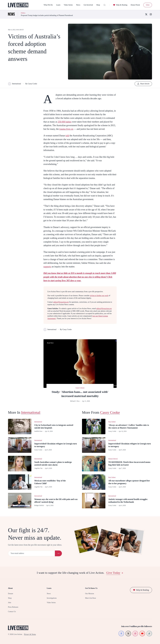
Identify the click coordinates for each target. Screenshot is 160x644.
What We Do (48, 5)
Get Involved (88, 5)
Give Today (115, 573)
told (67, 136)
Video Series (68, 5)
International (14, 84)
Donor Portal (135, 5)
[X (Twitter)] (146, 14)
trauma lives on (66, 129)
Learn (58, 5)
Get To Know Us (91, 588)
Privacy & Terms (30, 634)
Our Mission (89, 594)
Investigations (52, 598)
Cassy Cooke (110, 412)
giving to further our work (99, 296)
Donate (10, 594)
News (78, 5)
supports (47, 267)
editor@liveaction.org (61, 302)
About (10, 588)
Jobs (10, 603)
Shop (98, 5)
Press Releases (13, 607)
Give (148, 5)
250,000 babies (65, 122)
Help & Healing (120, 5)
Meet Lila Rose (90, 598)
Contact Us (12, 612)
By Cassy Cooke (31, 84)
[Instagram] (151, 14)
